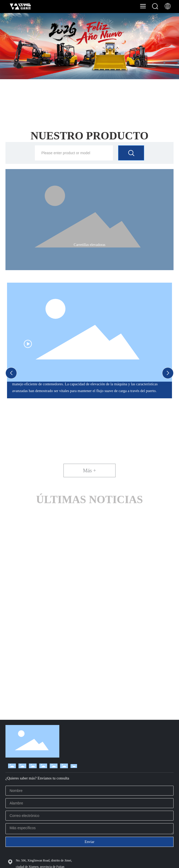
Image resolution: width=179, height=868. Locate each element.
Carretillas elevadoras (89, 245)
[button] (11, 373)
